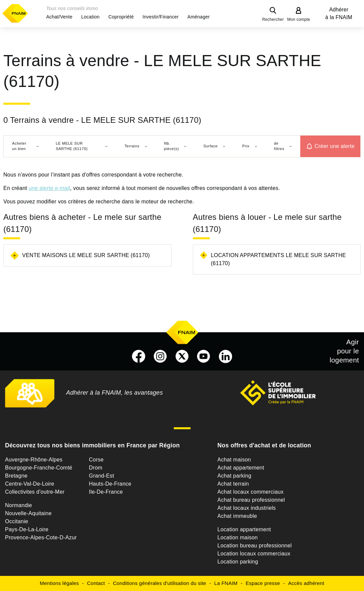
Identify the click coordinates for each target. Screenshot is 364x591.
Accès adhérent (306, 583)
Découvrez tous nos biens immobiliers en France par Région (92, 445)
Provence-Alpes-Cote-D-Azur (41, 537)
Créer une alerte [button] (334, 146)
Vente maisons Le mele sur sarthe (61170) (86, 255)
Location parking (238, 562)
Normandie (19, 505)
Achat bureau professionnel (251, 500)
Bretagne (16, 476)
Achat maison (234, 460)
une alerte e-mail (49, 188)
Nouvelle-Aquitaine (28, 513)
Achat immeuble (237, 516)
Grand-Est (101, 476)
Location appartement (244, 529)
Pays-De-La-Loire (27, 529)
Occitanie (17, 521)
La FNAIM (226, 583)
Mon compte (299, 19)
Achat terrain (233, 484)
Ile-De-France (106, 492)
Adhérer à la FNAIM (339, 13)
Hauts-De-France (110, 484)
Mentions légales (60, 583)
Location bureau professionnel (255, 546)
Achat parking (234, 476)
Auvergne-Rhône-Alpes (34, 460)
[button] (59, 17)
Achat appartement (241, 468)
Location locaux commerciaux (254, 554)
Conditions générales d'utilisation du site (160, 583)
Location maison (238, 537)
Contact (96, 583)
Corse (96, 460)
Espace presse (263, 583)
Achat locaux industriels (247, 508)
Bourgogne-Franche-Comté (39, 468)
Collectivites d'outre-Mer (35, 492)
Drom (96, 468)
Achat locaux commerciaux (250, 492)
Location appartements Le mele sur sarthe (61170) (278, 259)
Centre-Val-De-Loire (30, 484)
